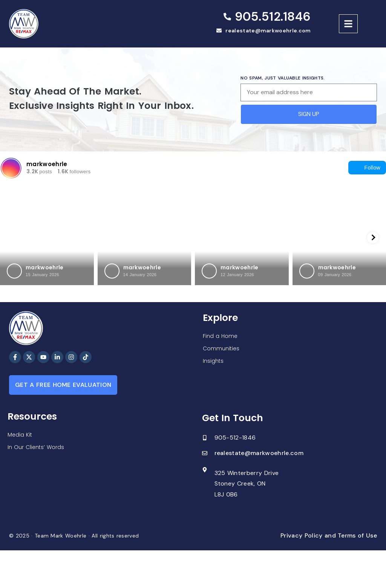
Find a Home (220, 336)
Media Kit (20, 435)
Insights (213, 361)
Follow (367, 168)
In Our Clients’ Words (36, 447)
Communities (221, 348)
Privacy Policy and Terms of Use (329, 535)
